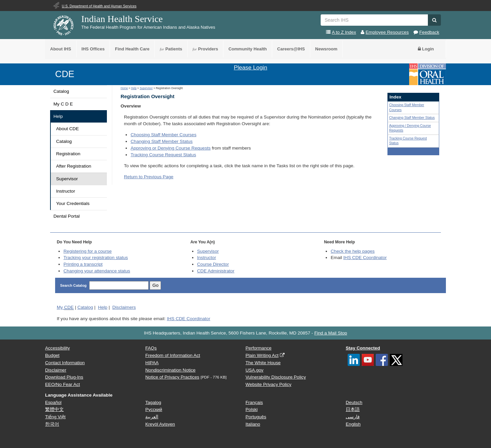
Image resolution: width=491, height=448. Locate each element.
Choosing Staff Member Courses (163, 135)
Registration (68, 154)
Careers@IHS (291, 49)
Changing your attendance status (97, 271)
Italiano (253, 424)
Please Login (251, 67)
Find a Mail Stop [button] (331, 333)
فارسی (353, 417)
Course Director (213, 264)
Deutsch (354, 402)
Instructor (66, 191)
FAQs (151, 348)
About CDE (67, 129)
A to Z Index (344, 32)
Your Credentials (73, 203)
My (65, 307)
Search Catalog (74, 285)
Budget (52, 355)
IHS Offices (93, 49)
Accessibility (57, 348)
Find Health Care (132, 49)
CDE (65, 74)
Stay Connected (363, 348)
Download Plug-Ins (64, 377)
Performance (259, 348)
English (353, 424)
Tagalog (153, 402)
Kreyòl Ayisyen (160, 424)
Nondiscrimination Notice (170, 370)
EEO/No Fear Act (62, 384)
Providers (205, 49)
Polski (252, 409)
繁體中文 (54, 409)
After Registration (74, 166)
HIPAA (152, 363)
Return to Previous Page (149, 177)
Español (53, 402)
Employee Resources (387, 32)
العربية (152, 417)
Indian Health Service (122, 19)
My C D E (63, 104)
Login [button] (426, 49)
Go (155, 285)
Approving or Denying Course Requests (171, 148)
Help (58, 116)
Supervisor (67, 179)
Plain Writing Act (262, 355)
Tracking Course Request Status (163, 155)
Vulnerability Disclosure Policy (276, 377)
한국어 (52, 424)
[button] (434, 20)
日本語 (353, 409)
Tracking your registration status (96, 258)
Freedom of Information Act (173, 355)
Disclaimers (124, 307)
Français (254, 402)
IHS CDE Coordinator (365, 258)
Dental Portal (67, 216)
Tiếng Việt (55, 417)
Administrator (216, 271)
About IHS (61, 49)
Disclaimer (56, 370)
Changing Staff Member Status (162, 141)
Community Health (248, 49)
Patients (171, 49)
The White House (263, 363)
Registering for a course (88, 251)
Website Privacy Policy (268, 384)
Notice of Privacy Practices (172, 377)
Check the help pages (353, 251)
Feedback (429, 32)
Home (124, 88)
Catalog (61, 91)
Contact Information (65, 363)
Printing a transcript (83, 264)
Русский (154, 409)
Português (256, 417)
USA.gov (255, 370)
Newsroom (326, 49)
